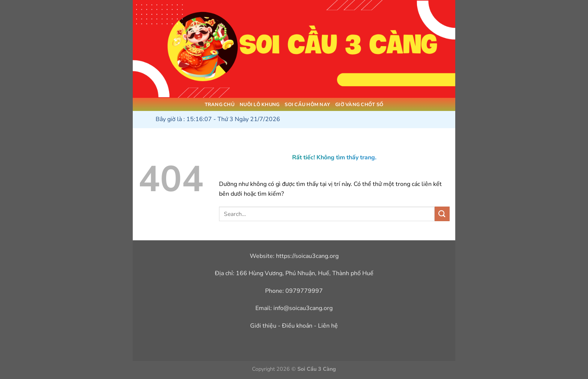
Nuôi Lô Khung (259, 105)
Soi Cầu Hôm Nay (307, 105)
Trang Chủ (220, 105)
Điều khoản (297, 326)
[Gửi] (442, 214)
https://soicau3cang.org (307, 256)
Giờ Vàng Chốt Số (359, 105)
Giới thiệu (263, 326)
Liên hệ (328, 326)
